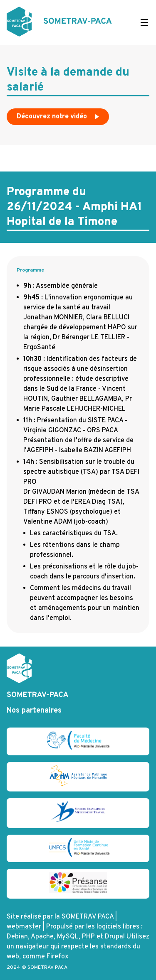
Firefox (58, 957)
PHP (88, 937)
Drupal (115, 937)
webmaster (24, 927)
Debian (17, 937)
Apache (42, 937)
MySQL (68, 937)
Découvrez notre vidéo (59, 119)
